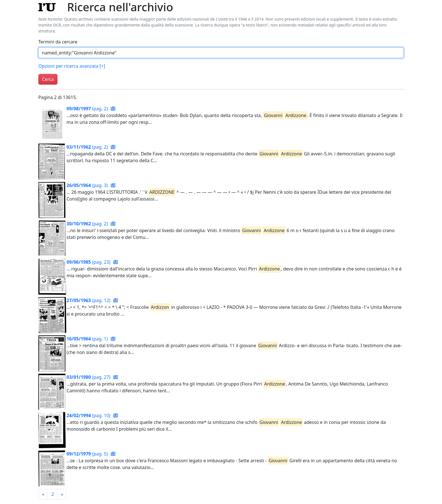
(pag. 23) (89, 262)
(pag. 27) (89, 377)
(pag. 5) (88, 454)
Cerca (48, 79)
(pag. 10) (89, 415)
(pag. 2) (88, 109)
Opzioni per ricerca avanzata (72, 66)
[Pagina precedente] (43, 494)
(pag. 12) (89, 300)
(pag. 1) (88, 339)
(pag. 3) (88, 185)
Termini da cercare (58, 42)
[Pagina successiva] (62, 494)
